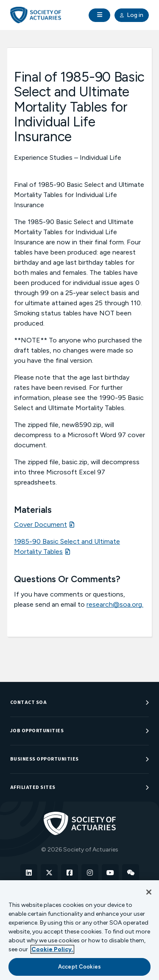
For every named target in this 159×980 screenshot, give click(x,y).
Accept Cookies (79, 967)
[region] (79, 930)
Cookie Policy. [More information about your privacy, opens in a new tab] (52, 949)
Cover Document (40, 524)
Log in (132, 15)
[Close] (149, 892)
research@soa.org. (115, 604)
